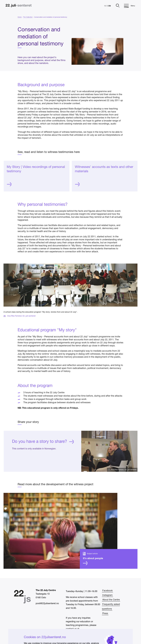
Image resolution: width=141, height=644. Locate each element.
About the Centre (111, 600)
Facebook (107, 591)
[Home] (19, 6)
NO (106, 6)
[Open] (117, 6)
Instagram (107, 595)
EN (110, 6)
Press (105, 613)
